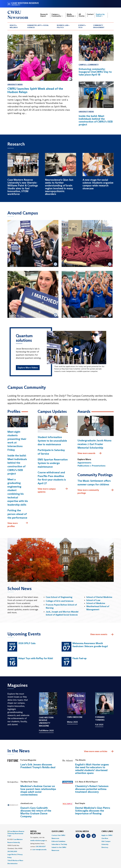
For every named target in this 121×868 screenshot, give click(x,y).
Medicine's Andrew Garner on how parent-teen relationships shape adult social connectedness (38, 791)
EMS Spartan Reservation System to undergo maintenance (53, 463)
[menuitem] (16, 26)
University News (15, 84)
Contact (90, 15)
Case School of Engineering (59, 597)
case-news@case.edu (39, 850)
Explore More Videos (28, 368)
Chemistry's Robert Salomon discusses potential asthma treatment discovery (92, 789)
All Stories (82, 15)
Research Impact (44, 15)
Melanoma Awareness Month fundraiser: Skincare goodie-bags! (90, 645)
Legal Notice (12, 849)
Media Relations (71, 15)
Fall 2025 (99, 725)
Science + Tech (82, 26)
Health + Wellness (14, 26)
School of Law (93, 600)
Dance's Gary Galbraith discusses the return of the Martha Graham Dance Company (36, 812)
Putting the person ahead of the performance (17, 514)
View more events (102, 635)
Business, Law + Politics (63, 26)
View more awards (90, 454)
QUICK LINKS (58, 832)
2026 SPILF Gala (27, 643)
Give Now (105, 839)
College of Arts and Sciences (60, 601)
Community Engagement (99, 26)
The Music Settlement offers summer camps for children (94, 483)
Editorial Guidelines (58, 842)
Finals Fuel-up (79, 659)
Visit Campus (106, 842)
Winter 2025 (72, 722)
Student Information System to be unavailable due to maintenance (52, 441)
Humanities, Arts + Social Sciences (38, 26)
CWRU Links (107, 832)
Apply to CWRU (107, 836)
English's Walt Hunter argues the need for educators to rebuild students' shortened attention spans (92, 769)
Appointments (84, 463)
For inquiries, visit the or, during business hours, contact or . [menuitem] (39, 844)
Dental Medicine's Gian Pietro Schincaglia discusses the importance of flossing (93, 811)
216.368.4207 (41, 847)
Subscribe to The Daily (59, 845)
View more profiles (18, 525)
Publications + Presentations (91, 466)
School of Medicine (96, 604)
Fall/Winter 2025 (46, 731)
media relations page (38, 841)
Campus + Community (57, 15)
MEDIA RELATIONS (36, 833)
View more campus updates (53, 490)
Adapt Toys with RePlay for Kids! (36, 659)
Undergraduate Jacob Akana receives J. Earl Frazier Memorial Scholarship (94, 444)
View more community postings (96, 492)
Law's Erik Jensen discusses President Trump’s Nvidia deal (38, 766)
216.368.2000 (12, 846)
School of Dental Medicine (99, 597)
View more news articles (96, 752)
